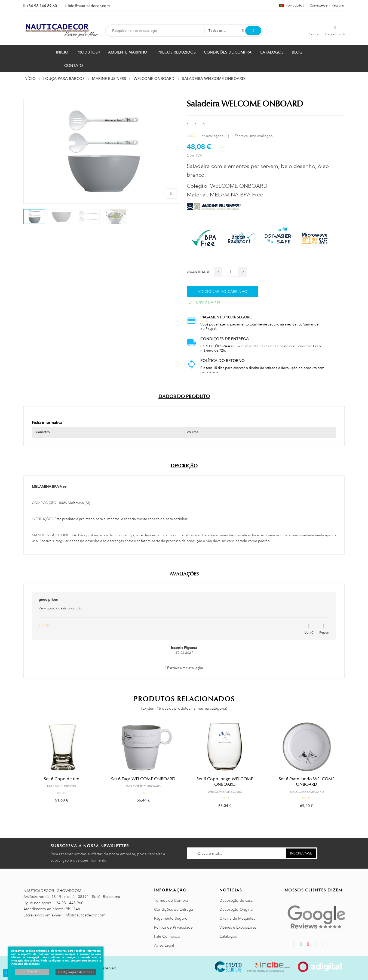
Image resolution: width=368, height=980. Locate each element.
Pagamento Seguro (171, 918)
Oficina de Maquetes (237, 918)
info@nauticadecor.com (89, 6)
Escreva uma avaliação (254, 136)
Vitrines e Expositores (238, 927)
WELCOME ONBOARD (143, 786)
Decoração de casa (236, 900)
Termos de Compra (171, 900)
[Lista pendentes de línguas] (292, 5)
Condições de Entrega (174, 909)
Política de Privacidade (173, 927)
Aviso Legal (164, 945)
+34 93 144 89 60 (42, 6)
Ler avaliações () (214, 136)
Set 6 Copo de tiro (62, 779)
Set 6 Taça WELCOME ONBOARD (143, 779)
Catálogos (228, 936)
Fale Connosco (167, 936)
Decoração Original (236, 909)
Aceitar (32, 972)
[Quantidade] (230, 272)
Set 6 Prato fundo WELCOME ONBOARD (307, 782)
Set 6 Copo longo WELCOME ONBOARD (225, 782)
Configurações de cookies (76, 972)
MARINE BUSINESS (62, 786)
